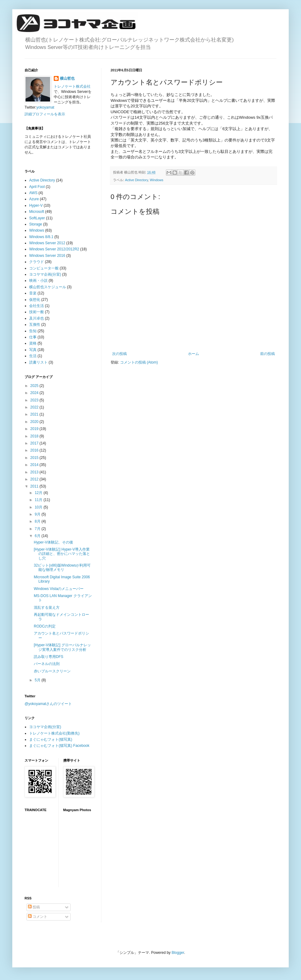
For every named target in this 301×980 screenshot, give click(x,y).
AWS (33, 193)
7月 (38, 529)
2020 (35, 422)
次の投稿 (119, 354)
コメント (38, 917)
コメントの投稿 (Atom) (139, 362)
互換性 (35, 325)
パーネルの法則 (47, 664)
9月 (38, 514)
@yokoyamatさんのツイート (48, 704)
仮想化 (35, 300)
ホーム (193, 354)
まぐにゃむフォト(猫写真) (51, 739)
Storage (36, 224)
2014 (35, 465)
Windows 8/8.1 (41, 237)
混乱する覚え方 (47, 608)
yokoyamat (45, 107)
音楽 (33, 293)
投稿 (34, 907)
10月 (39, 507)
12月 (39, 493)
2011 (35, 486)
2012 (35, 479)
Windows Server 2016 (47, 256)
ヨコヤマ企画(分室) (45, 274)
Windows (157, 180)
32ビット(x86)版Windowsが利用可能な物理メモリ (62, 568)
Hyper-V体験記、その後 (53, 542)
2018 (35, 436)
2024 (35, 393)
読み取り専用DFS (49, 657)
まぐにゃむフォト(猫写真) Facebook (59, 746)
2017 (35, 443)
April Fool (37, 187)
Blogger (178, 953)
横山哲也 (67, 78)
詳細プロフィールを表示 (45, 114)
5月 (38, 680)
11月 (39, 500)
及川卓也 (37, 318)
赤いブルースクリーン (52, 671)
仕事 (33, 337)
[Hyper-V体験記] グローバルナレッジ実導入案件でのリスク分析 (62, 647)
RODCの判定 (45, 626)
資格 (33, 343)
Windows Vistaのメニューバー (59, 589)
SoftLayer (37, 218)
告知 (33, 331)
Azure (34, 199)
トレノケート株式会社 (72, 86)
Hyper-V (36, 205)
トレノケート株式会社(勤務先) (54, 733)
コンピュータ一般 (44, 268)
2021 (35, 414)
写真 (33, 350)
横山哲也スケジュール (48, 287)
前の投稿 (268, 354)
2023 (35, 400)
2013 (35, 472)
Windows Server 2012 (47, 243)
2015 (35, 458)
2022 (35, 407)
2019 (35, 429)
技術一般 (37, 312)
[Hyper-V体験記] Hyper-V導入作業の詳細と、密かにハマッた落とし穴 (62, 554)
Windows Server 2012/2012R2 (54, 249)
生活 (33, 356)
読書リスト (38, 362)
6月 (38, 536)
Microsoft (37, 212)
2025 (35, 386)
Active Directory (137, 180)
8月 (38, 521)
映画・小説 (38, 281)
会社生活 (37, 306)
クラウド (37, 262)
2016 (35, 450)
